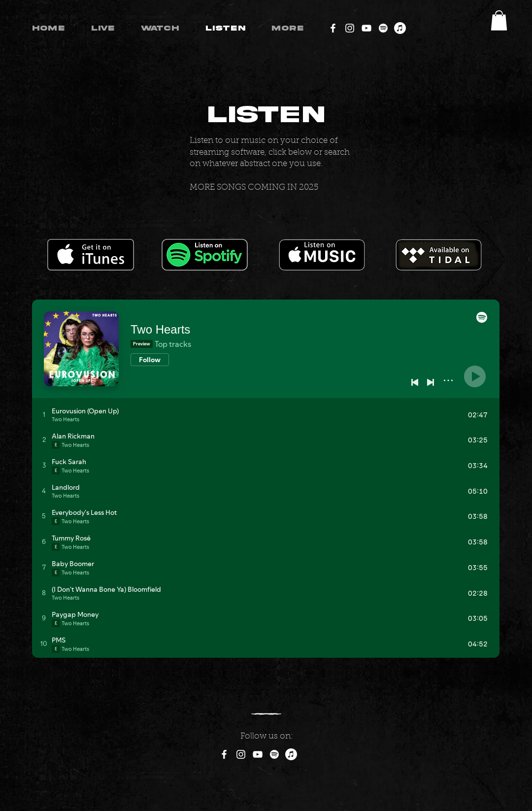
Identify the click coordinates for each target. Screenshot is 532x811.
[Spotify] (383, 28)
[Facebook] (333, 28)
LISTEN (266, 115)
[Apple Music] (400, 28)
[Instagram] (350, 28)
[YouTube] (366, 28)
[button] (499, 20)
